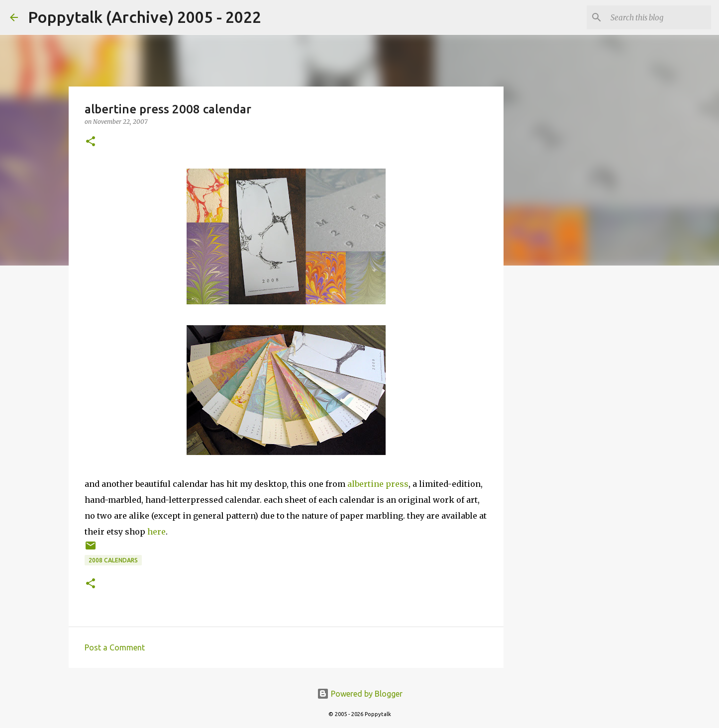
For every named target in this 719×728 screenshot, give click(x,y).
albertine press (378, 484)
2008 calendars (113, 560)
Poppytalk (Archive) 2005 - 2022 (145, 17)
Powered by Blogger (360, 694)
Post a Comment (115, 647)
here (156, 532)
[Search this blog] (659, 17)
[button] (91, 142)
